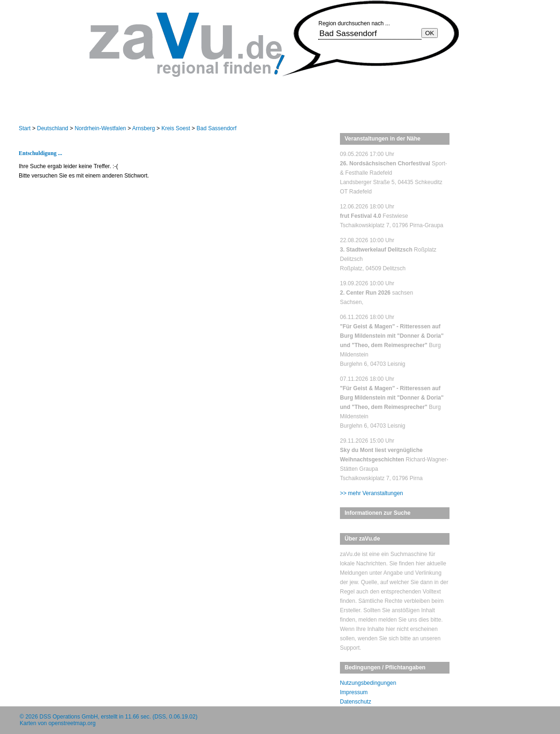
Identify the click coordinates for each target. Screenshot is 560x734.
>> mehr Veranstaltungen (372, 493)
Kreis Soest (176, 128)
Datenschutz (356, 702)
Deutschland (53, 128)
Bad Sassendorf (217, 128)
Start (25, 128)
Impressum (354, 692)
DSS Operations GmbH (69, 717)
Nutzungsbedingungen (368, 683)
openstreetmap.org (72, 723)
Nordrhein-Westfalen (100, 128)
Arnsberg (144, 128)
